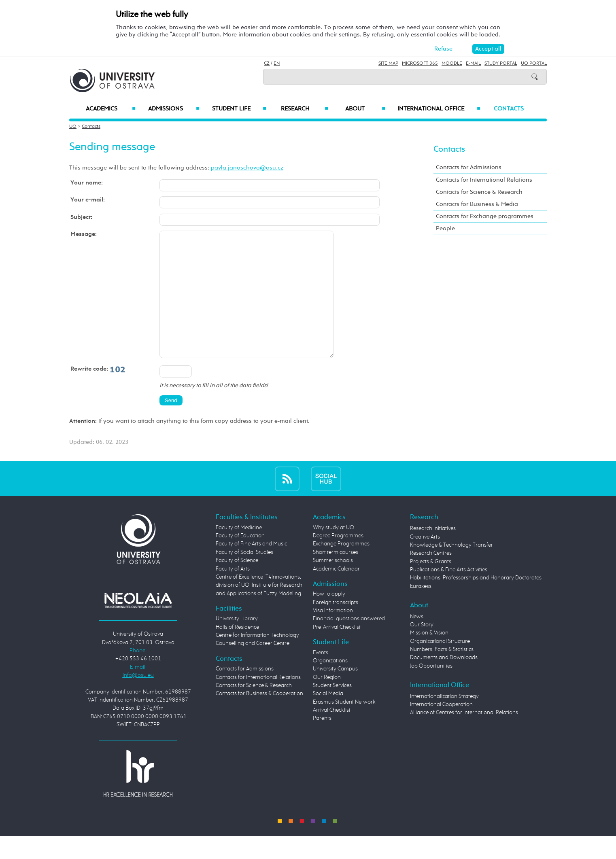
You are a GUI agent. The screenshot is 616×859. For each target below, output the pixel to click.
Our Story (422, 649)
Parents (322, 742)
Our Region (327, 702)
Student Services (332, 710)
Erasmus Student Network (344, 726)
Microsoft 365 (420, 64)
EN (277, 64)
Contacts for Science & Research (479, 192)
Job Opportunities (431, 690)
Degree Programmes (338, 560)
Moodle (452, 64)
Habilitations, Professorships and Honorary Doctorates (476, 602)
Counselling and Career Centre (253, 668)
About (365, 109)
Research (304, 109)
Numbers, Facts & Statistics (442, 674)
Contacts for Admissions (469, 167)
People (445, 228)
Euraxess (421, 611)
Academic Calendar (336, 593)
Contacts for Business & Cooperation (259, 718)
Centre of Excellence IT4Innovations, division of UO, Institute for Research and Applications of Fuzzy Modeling (259, 610)
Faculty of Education (240, 560)
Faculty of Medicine (239, 552)
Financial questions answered (349, 643)
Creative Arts (425, 561)
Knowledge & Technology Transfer (451, 569)
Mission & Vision (429, 657)
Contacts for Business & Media (477, 204)
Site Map (388, 64)
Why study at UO (333, 552)
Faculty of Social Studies (244, 577)
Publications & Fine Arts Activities (449, 594)
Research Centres (431, 577)
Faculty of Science (237, 585)
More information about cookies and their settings (291, 35)
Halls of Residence (237, 651)
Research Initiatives (433, 553)
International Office (439, 109)
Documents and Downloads (444, 682)
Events (321, 677)
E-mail (473, 64)
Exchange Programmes (341, 568)
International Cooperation (441, 729)
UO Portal (534, 64)
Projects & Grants (431, 586)
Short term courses (336, 577)
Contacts (509, 109)
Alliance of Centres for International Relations (464, 737)
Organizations (330, 685)
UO (73, 127)
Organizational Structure (440, 666)
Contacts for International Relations (484, 180)
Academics (111, 109)
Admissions (174, 109)
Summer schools (333, 585)
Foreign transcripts (336, 627)
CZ (267, 64)
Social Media (328, 718)
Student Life (239, 109)
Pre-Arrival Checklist (337, 651)
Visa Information (333, 635)
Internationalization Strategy (444, 721)
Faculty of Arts (233, 593)
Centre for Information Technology (257, 660)
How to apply (329, 618)
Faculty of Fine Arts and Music (251, 568)
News (417, 641)
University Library (237, 643)
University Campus (335, 693)
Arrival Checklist (332, 734)
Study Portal (501, 64)
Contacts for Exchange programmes (485, 216)
